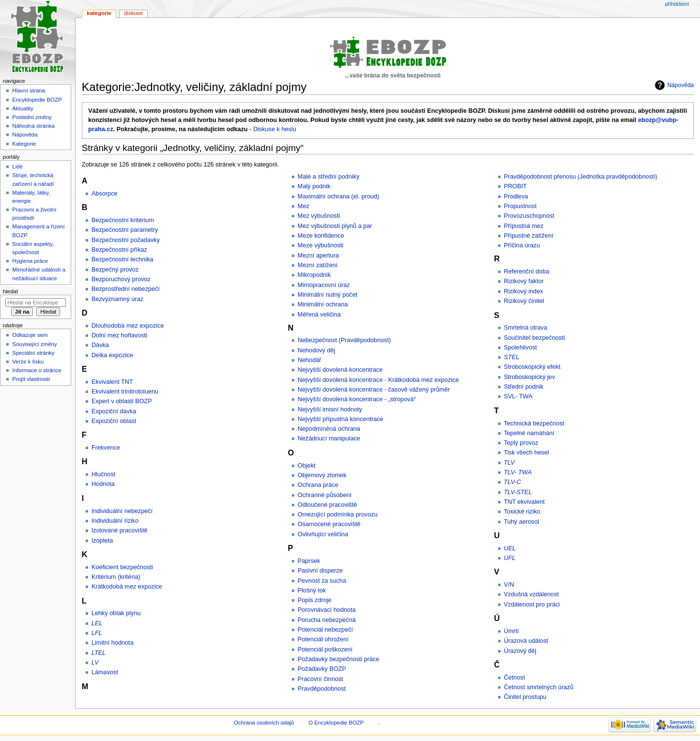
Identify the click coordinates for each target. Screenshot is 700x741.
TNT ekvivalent (524, 502)
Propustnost (520, 206)
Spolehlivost (520, 348)
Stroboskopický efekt (532, 367)
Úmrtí (511, 631)
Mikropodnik (314, 275)
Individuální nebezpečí (122, 511)
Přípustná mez (524, 226)
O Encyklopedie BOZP (336, 723)
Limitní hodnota (113, 643)
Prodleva (516, 197)
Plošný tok (312, 590)
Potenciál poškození (325, 650)
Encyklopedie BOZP (37, 100)
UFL (510, 558)
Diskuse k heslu (275, 129)
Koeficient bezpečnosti (122, 567)
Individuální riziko (115, 521)
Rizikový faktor (524, 281)
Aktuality (23, 108)
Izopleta (102, 541)
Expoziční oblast (114, 421)
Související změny (34, 344)
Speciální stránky (33, 353)
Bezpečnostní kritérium (123, 220)
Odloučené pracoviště (327, 505)
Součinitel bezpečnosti (534, 338)
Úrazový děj (520, 651)
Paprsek (309, 561)
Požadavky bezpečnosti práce (339, 659)
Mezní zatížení (318, 265)
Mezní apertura (318, 256)
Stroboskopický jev (530, 377)
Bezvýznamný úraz (117, 299)
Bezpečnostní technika (122, 259)
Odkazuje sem (30, 335)
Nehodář (310, 360)
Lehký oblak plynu (116, 613)
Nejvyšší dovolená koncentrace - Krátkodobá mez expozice (378, 380)
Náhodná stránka (33, 126)
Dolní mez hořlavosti (119, 335)
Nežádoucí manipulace (329, 439)
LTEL (99, 653)
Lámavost (105, 672)
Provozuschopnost (529, 216)
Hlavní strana (28, 91)
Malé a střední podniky (329, 177)
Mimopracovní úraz (324, 285)
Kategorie (99, 13)
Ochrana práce (318, 485)
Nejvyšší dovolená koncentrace (340, 370)
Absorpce (105, 194)
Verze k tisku (28, 362)
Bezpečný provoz (115, 270)
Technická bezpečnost (534, 423)
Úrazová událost (526, 641)
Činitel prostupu (525, 697)
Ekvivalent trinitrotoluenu (125, 392)
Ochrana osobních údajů (264, 723)
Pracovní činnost (320, 679)
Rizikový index (524, 291)
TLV (510, 463)
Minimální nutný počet (327, 295)
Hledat (10, 291)
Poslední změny (32, 117)
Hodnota (103, 484)
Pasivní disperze (320, 571)
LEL (97, 623)
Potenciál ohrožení (323, 639)
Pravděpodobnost (322, 689)
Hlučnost (103, 474)
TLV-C (512, 482)
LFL (97, 633)
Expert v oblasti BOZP (122, 401)
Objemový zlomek (322, 475)
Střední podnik (524, 387)
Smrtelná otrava (526, 328)
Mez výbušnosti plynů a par (335, 226)
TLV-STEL (518, 492)
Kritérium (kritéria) (116, 577)
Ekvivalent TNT (112, 382)
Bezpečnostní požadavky (126, 240)
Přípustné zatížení (529, 236)
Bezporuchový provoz (121, 279)
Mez (304, 206)
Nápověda (680, 85)
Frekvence (106, 448)
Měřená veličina (319, 315)
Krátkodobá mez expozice (127, 587)
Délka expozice (112, 355)
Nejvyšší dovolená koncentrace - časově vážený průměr (374, 390)
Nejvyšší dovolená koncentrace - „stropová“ (357, 399)
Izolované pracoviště (120, 530)
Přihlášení (677, 4)
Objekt (307, 466)
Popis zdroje (315, 600)
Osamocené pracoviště (329, 524)
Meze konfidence (321, 236)
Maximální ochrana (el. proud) (339, 197)
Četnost (515, 678)
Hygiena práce (30, 261)
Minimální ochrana (323, 304)
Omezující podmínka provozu (338, 514)
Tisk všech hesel (526, 453)
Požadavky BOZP (322, 669)
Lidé (17, 166)
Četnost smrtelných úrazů (539, 687)
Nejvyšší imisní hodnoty (330, 409)
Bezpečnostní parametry (125, 230)
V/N (509, 585)
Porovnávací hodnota (327, 610)
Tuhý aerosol (522, 522)
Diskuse (133, 13)
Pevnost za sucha (322, 581)
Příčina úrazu (522, 245)
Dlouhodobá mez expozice (128, 326)
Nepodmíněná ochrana (329, 429)
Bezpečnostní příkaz (119, 250)
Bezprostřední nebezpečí (126, 289)
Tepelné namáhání (529, 433)
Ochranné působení (325, 495)
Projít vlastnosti (31, 379)
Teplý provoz (521, 443)
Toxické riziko (522, 512)
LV (95, 663)
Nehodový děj (317, 350)
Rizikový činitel (524, 301)
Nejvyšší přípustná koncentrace (341, 419)
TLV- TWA (518, 472)
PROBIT (515, 186)
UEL (510, 548)
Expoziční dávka (114, 411)
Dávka (100, 345)
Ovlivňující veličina (323, 534)
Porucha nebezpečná (327, 620)
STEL (512, 357)
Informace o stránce (37, 370)
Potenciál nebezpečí (325, 630)
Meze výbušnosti (321, 245)
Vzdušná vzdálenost (532, 594)
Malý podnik (314, 186)
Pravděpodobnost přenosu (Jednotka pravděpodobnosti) (581, 177)
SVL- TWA (518, 396)
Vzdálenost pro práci (532, 605)
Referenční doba (527, 272)
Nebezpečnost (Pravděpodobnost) (344, 340)
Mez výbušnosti (319, 216)
